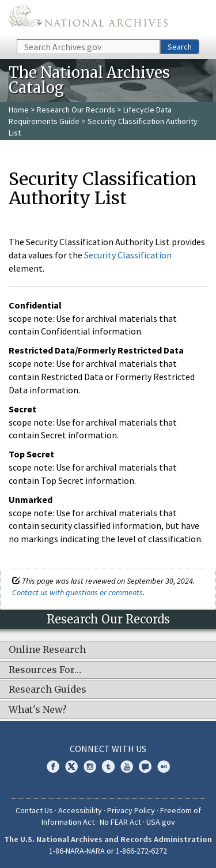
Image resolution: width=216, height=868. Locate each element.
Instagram (90, 766)
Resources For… (45, 670)
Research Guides (48, 690)
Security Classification (128, 255)
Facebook (53, 766)
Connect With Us (108, 749)
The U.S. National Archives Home (88, 19)
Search (180, 47)
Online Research (47, 650)
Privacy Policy (131, 810)
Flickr (164, 766)
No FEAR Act (120, 822)
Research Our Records (76, 110)
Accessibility (80, 810)
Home (19, 110)
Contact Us (34, 810)
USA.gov (161, 822)
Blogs (145, 766)
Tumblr (108, 766)
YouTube (127, 766)
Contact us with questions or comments (77, 592)
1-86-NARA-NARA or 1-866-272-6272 (108, 851)
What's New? (38, 710)
